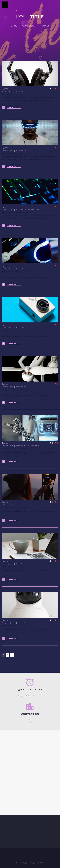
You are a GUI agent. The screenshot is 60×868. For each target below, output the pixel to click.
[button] (4, 107)
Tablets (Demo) (20, 91)
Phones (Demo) (7, 91)
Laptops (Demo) (8, 150)
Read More (14, 107)
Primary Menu (56, 5)
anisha (6, 89)
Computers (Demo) (9, 623)
